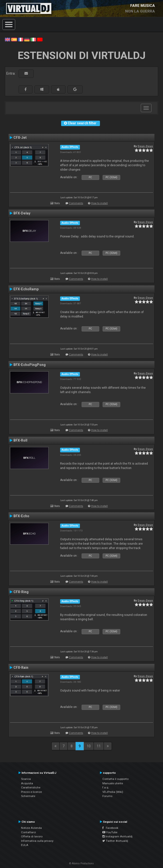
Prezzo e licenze (31, 792)
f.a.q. (106, 787)
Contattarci (28, 832)
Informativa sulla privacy (37, 841)
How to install (99, 203)
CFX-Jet (20, 138)
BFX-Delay (22, 213)
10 (89, 746)
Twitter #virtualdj (115, 841)
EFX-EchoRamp (26, 289)
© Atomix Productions (81, 863)
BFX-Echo (21, 516)
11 (99, 746)
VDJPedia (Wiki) (113, 792)
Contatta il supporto (115, 779)
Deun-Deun (145, 146)
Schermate (28, 796)
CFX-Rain (21, 668)
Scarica (26, 779)
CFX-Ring (21, 592)
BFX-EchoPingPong (30, 365)
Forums (107, 796)
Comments (76, 203)
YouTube (110, 832)
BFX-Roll (20, 440)
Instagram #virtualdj (117, 836)
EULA (25, 845)
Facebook (110, 828)
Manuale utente (113, 783)
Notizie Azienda (31, 828)
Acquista (27, 783)
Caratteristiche (31, 787)
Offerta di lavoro (32, 836)
